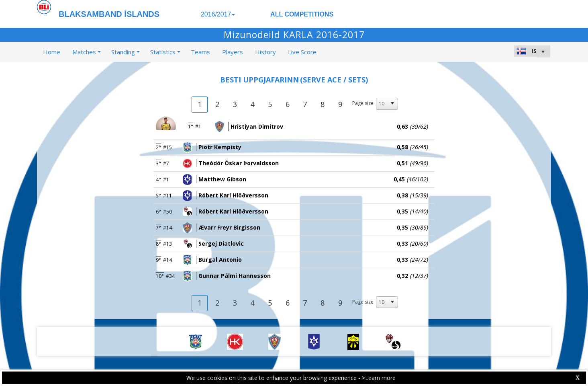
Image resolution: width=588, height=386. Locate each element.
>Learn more (379, 378)
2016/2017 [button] (218, 14)
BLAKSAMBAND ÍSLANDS (109, 14)
